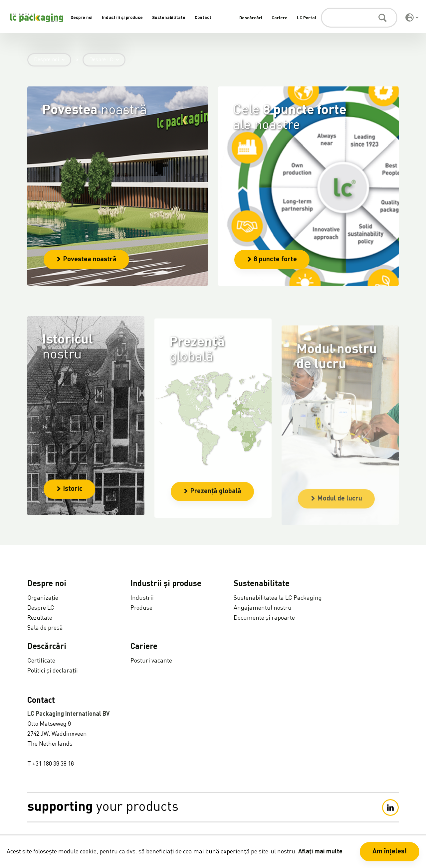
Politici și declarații (53, 671)
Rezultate (40, 618)
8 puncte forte (272, 260)
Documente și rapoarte (264, 618)
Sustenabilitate (169, 18)
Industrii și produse (122, 18)
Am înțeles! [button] (390, 852)
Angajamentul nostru (263, 608)
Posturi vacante (151, 661)
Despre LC (107, 60)
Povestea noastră (86, 260)
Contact (203, 18)
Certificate (41, 661)
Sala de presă (45, 628)
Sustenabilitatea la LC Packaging (278, 598)
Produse (141, 608)
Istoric (69, 503)
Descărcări (251, 18)
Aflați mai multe (320, 852)
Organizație (43, 598)
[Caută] (359, 18)
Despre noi (82, 18)
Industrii (142, 598)
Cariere (280, 18)
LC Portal (307, 18)
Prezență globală (212, 520)
